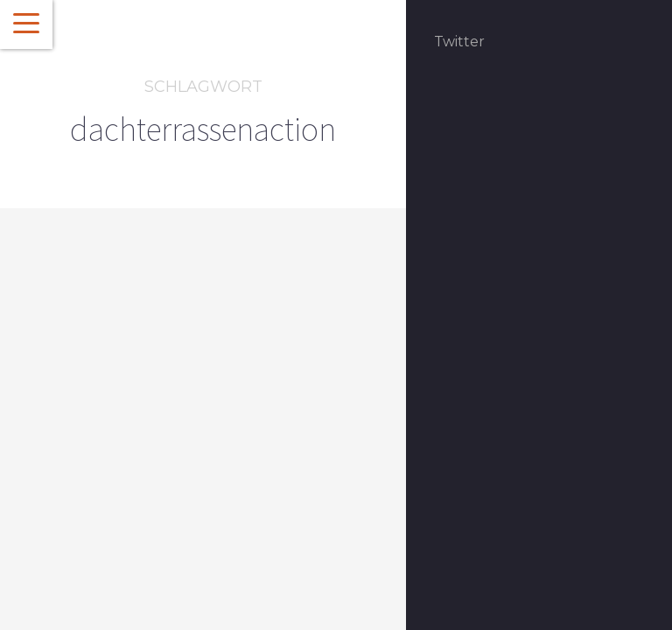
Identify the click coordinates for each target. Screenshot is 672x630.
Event (94, 418)
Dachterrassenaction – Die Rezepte (164, 466)
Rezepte (137, 418)
